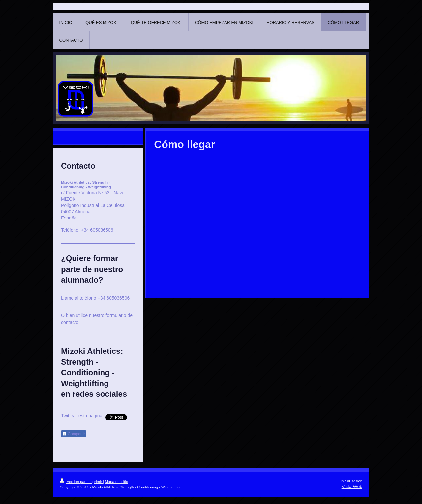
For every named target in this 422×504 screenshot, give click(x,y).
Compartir (74, 434)
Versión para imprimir (81, 482)
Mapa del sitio (116, 482)
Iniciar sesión (351, 481)
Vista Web (352, 487)
